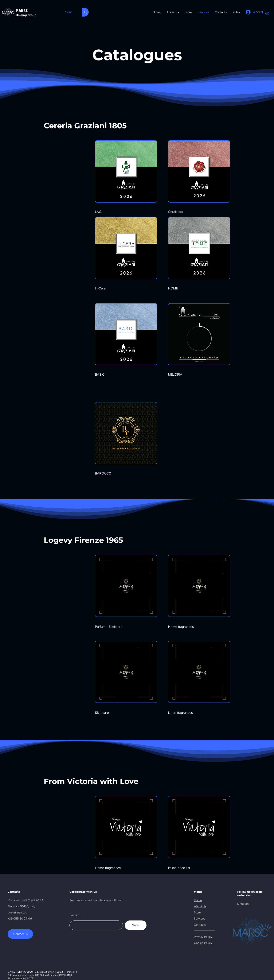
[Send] (136, 925)
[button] (267, 12)
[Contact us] (20, 934)
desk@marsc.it (17, 912)
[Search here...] (70, 12)
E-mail (74, 915)
